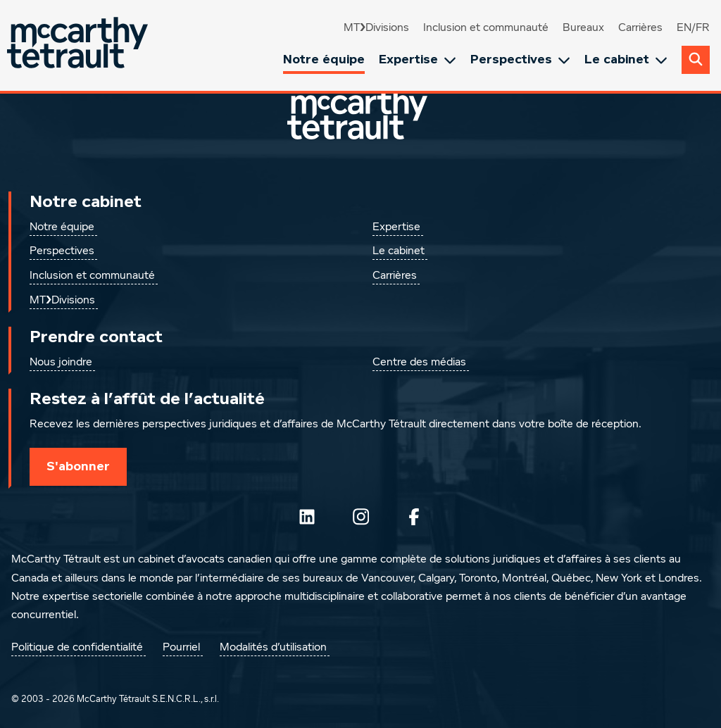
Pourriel (181, 648)
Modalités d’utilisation (273, 648)
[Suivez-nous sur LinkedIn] (307, 517)
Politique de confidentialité (77, 648)
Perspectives (520, 59)
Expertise (418, 59)
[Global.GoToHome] (79, 45)
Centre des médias (419, 363)
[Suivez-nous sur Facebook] (414, 517)
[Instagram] (360, 517)
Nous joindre (61, 363)
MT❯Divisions (376, 28)
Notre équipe (324, 59)
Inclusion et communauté (486, 28)
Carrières (640, 28)
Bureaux (583, 28)
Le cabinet (626, 59)
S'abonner (78, 466)
